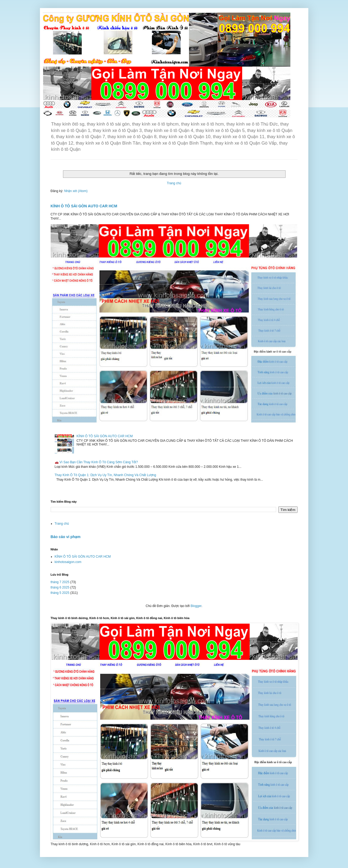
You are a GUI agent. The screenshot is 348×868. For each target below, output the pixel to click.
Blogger (196, 606)
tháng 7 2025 (60, 582)
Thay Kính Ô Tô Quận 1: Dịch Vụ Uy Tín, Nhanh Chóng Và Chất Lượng (105, 475)
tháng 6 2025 (60, 587)
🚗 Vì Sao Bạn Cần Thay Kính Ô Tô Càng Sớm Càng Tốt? (96, 462)
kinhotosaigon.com (68, 562)
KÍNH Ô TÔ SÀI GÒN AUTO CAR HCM (84, 206)
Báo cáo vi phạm (66, 537)
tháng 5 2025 (60, 593)
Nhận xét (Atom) (76, 191)
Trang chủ (174, 183)
